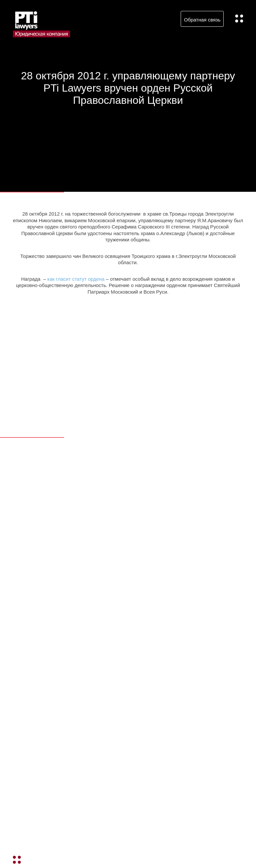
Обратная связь (202, 20)
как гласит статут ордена (76, 279)
